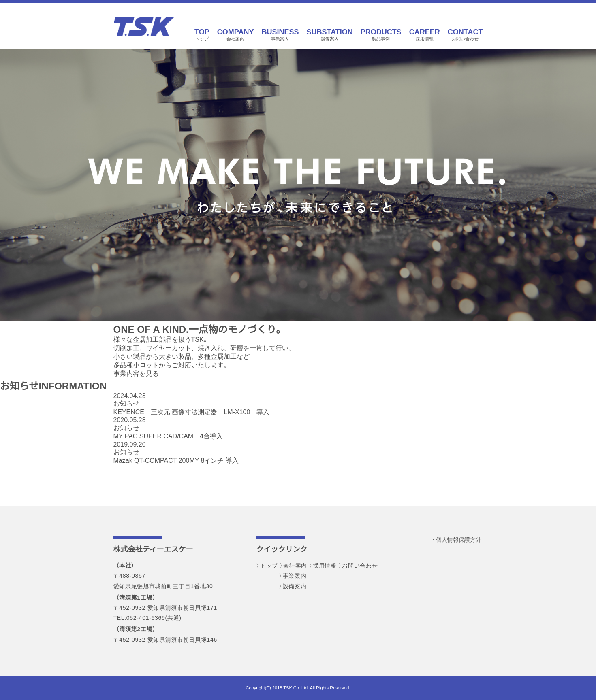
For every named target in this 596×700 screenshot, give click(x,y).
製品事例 (381, 35)
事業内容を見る (136, 373)
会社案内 (236, 35)
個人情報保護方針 (459, 540)
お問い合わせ (465, 35)
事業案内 (280, 35)
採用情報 (425, 35)
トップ (202, 35)
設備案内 (329, 35)
